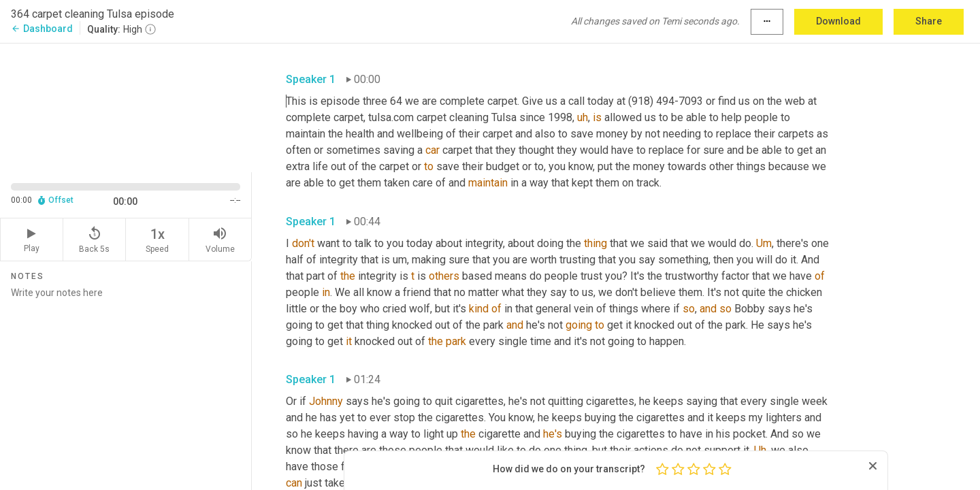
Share (929, 21)
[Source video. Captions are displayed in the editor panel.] (126, 107)
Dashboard (42, 29)
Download (838, 21)
